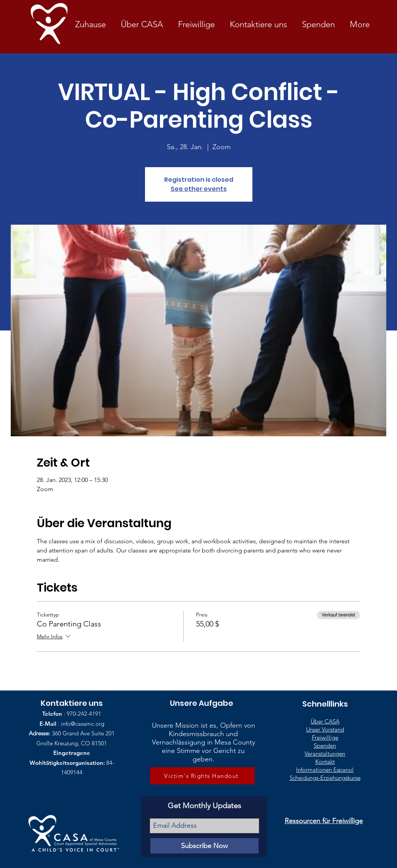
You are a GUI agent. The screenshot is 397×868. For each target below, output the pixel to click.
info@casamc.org (83, 724)
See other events (199, 189)
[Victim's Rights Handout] (202, 776)
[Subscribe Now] (204, 846)
